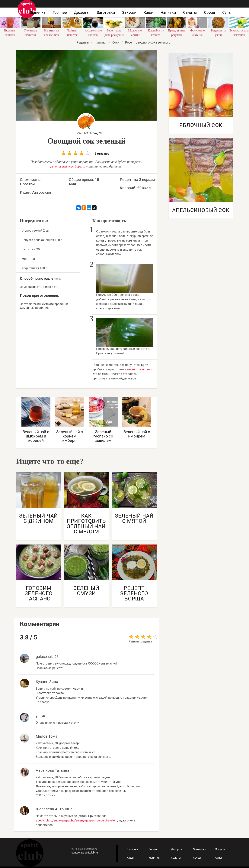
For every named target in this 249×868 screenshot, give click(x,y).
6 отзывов (85, 153)
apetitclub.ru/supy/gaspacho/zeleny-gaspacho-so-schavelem (77, 820)
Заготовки (106, 12)
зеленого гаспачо (139, 369)
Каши (148, 12)
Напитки (168, 12)
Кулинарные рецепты (30, 853)
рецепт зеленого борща (67, 166)
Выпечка (38, 12)
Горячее (60, 12)
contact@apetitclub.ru (85, 853)
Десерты (82, 12)
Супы (227, 12)
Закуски (129, 12)
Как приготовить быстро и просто (27, 9)
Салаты (190, 12)
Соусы (210, 12)
